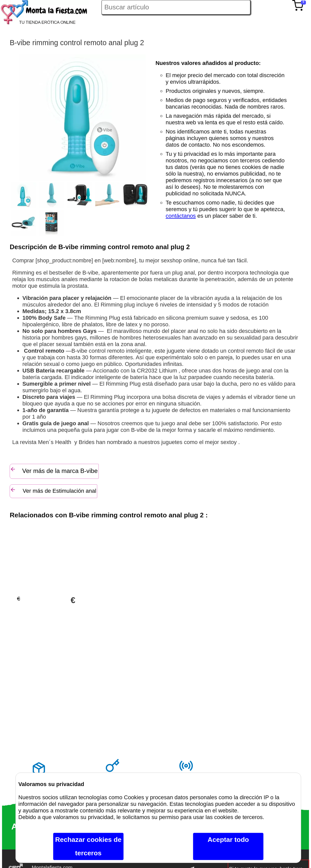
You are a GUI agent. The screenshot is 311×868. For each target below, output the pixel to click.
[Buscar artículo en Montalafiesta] (176, 7)
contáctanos (181, 216)
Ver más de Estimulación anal (53, 490)
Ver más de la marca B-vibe (54, 470)
